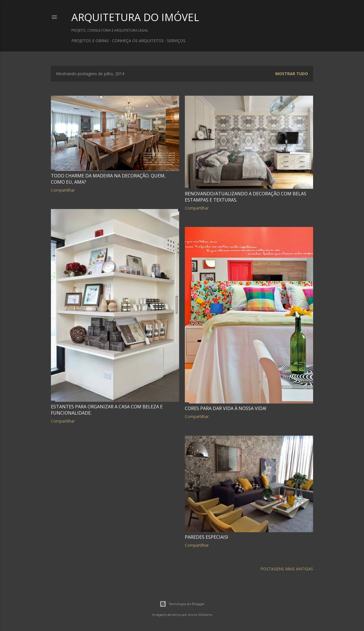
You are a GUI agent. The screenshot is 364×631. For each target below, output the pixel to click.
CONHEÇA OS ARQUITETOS (138, 41)
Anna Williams (200, 615)
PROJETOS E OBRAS (90, 41)
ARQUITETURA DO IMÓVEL (135, 17)
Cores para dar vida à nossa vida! (226, 408)
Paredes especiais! (206, 537)
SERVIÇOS (176, 41)
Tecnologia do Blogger (182, 604)
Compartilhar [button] (63, 190)
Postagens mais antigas (287, 569)
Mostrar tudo (292, 74)
